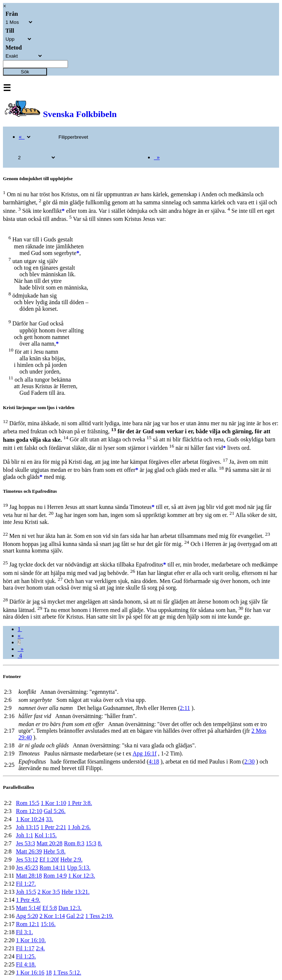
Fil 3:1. (24, 932)
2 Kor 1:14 (52, 916)
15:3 (91, 843)
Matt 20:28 (49, 843)
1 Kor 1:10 (53, 803)
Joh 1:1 (24, 835)
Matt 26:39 (29, 851)
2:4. (40, 948)
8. (100, 843)
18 (49, 972)
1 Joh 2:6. (79, 827)
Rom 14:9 (55, 876)
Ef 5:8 (50, 908)
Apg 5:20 (27, 916)
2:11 (185, 708)
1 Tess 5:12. (67, 972)
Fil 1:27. (26, 884)
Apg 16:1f (144, 753)
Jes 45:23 (27, 868)
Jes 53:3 (25, 843)
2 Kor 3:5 (49, 892)
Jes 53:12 (27, 859)
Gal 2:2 (75, 916)
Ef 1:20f (49, 859)
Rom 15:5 (28, 803)
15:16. (48, 924)
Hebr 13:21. (75, 892)
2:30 (249, 762)
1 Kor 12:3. (82, 876)
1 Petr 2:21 (53, 827)
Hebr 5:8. (54, 851)
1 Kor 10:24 (30, 819)
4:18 (154, 762)
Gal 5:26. (55, 811)
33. (50, 819)
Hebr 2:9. (71, 859)
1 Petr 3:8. (80, 803)
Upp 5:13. (79, 868)
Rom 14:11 (52, 868)
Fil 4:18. (26, 964)
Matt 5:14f (28, 908)
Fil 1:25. (26, 956)
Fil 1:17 (25, 948)
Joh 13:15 (27, 827)
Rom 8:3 (74, 843)
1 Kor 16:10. (31, 940)
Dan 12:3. (70, 908)
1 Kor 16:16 (30, 972)
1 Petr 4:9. (28, 900)
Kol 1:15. (46, 835)
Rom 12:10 (29, 811)
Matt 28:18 (29, 876)
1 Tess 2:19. (99, 916)
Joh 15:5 (26, 892)
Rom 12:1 (28, 924)
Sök (25, 72)
